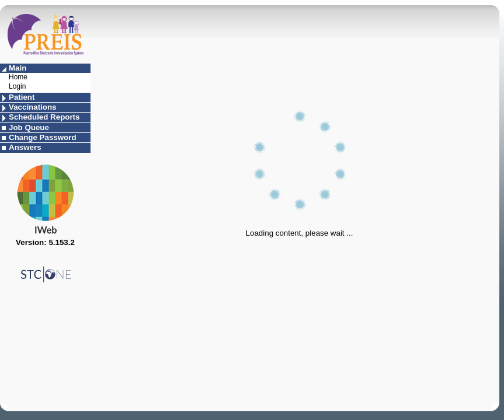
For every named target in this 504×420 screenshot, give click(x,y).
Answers (25, 147)
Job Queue (29, 127)
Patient (22, 97)
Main (18, 68)
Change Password (43, 137)
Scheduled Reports (44, 117)
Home (18, 77)
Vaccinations (33, 107)
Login (17, 86)
